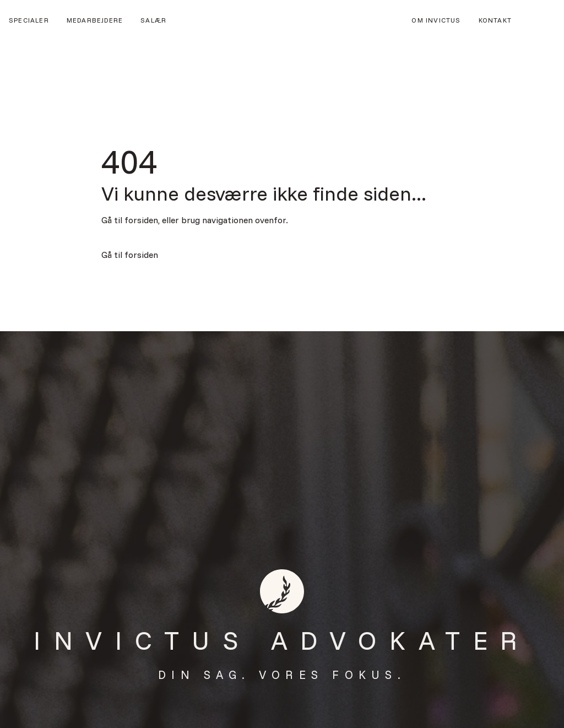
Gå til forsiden (130, 255)
